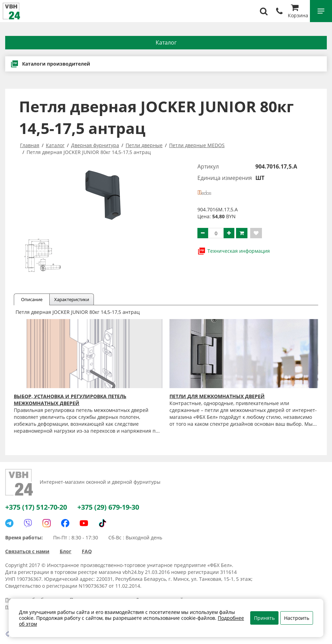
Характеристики (72, 299)
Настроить (297, 618)
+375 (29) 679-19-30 (108, 507)
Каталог (166, 42)
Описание (32, 299)
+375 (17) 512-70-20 (36, 507)
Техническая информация (234, 251)
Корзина (298, 12)
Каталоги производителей (50, 64)
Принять (264, 618)
